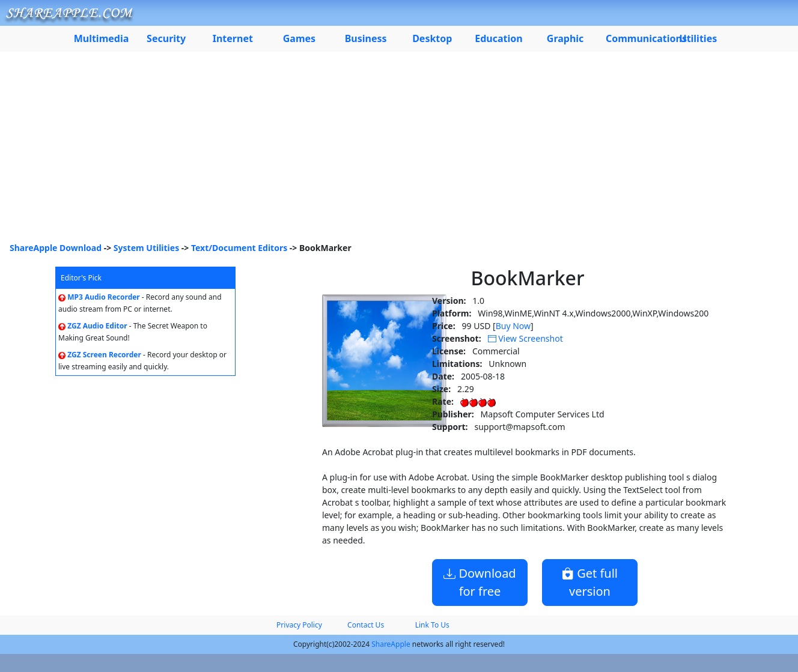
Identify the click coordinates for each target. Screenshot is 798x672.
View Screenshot (525, 338)
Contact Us (366, 625)
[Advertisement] (399, 151)
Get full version (590, 582)
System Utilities (146, 248)
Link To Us (432, 625)
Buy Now (513, 326)
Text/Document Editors (239, 248)
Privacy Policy (299, 625)
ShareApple (391, 644)
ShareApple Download (56, 248)
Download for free (480, 582)
